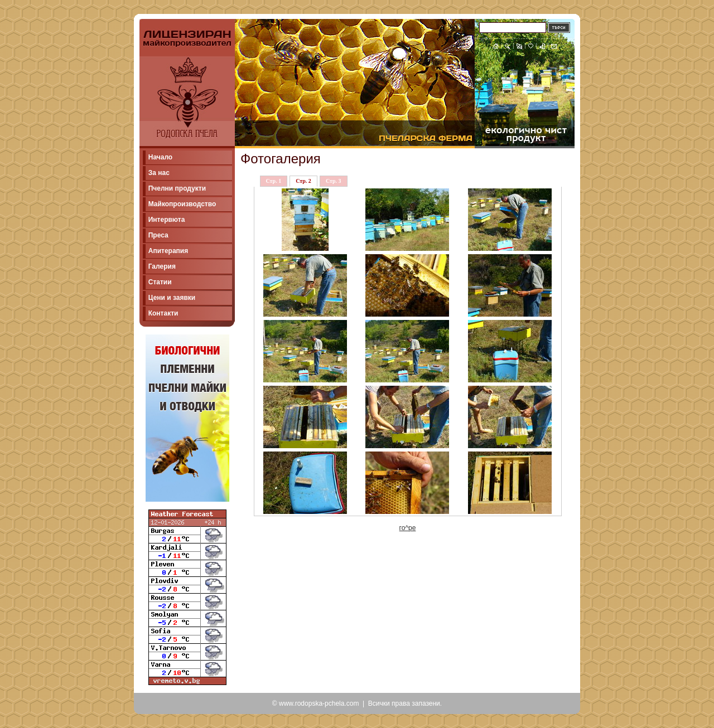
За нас (159, 173)
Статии (160, 282)
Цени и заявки (172, 298)
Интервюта (167, 220)
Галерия (162, 266)
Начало (160, 157)
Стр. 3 (334, 181)
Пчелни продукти (177, 188)
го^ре (408, 528)
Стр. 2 (303, 181)
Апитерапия (168, 251)
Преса (158, 235)
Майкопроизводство (182, 204)
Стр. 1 (274, 181)
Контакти (163, 313)
